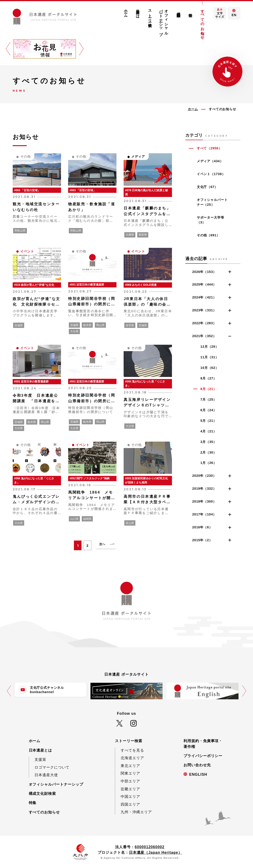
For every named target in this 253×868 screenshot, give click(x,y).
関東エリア (130, 773)
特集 (190, 11)
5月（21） (209, 421)
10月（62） (210, 368)
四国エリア (130, 804)
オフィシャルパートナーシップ (164, 20)
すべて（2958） (209, 148)
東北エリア (130, 766)
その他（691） (208, 235)
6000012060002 (150, 847)
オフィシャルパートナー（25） (212, 202)
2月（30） (209, 452)
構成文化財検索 (178, 10)
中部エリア (130, 781)
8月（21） (209, 389)
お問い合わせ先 (197, 765)
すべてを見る (132, 750)
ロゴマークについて (52, 767)
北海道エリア (132, 758)
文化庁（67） (207, 187)
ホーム (126, 11)
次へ (102, 544)
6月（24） (209, 410)
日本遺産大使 (46, 775)
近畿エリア (130, 789)
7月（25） (209, 399)
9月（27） (209, 378)
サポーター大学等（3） (211, 220)
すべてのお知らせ (203, 22)
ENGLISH (198, 774)
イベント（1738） (211, 174)
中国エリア (130, 796)
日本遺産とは (138, 12)
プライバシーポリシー (203, 756)
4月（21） (209, 431)
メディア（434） (210, 161)
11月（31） (210, 357)
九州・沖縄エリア (136, 812)
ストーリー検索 (150, 14)
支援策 (40, 759)
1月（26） (209, 463)
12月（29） (210, 347)
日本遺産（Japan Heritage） (156, 852)
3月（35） (209, 442)
